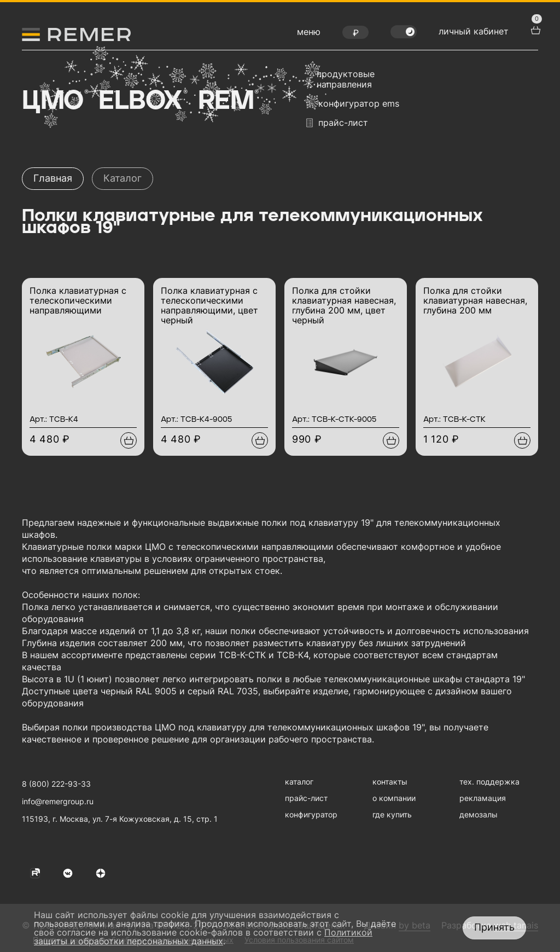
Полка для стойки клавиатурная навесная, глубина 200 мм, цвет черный (344, 305)
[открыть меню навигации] (309, 34)
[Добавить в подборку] (129, 440)
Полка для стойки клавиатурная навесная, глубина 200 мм (475, 300)
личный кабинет (474, 31)
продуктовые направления (340, 79)
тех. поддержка (489, 782)
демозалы (479, 814)
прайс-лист (337, 123)
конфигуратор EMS (353, 103)
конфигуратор (311, 814)
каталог (299, 782)
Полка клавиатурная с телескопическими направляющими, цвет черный (209, 305)
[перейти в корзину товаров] (534, 29)
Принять (494, 927)
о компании (394, 798)
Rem (227, 101)
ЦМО (54, 101)
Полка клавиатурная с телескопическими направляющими (78, 300)
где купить (392, 814)
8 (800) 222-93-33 (56, 784)
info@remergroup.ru (58, 801)
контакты (390, 782)
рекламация (483, 798)
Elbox (142, 101)
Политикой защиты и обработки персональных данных (203, 937)
